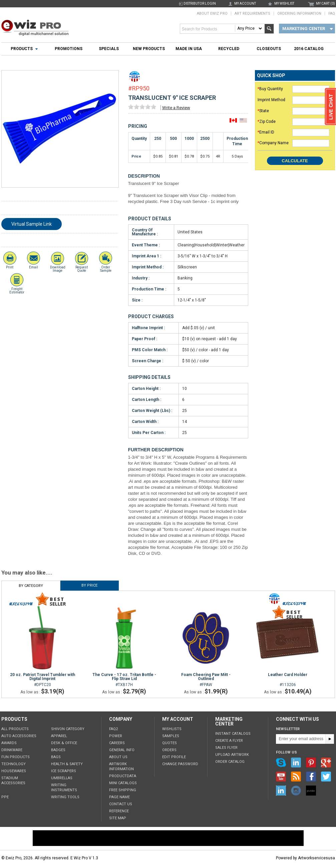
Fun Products (16, 757)
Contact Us (121, 804)
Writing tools (65, 797)
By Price (89, 585)
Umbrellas (62, 778)
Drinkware (12, 750)
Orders (169, 750)
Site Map (118, 818)
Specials (109, 49)
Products (22, 49)
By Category (31, 586)
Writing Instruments (64, 788)
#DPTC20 (43, 680)
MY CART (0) (325, 4)
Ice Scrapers (64, 771)
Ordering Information (299, 14)
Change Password (180, 764)
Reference (119, 811)
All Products (15, 729)
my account (245, 4)
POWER (116, 736)
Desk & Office (64, 743)
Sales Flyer (226, 748)
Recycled (229, 49)
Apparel (59, 736)
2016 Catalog (309, 49)
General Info (122, 750)
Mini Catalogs (123, 783)
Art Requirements (252, 14)
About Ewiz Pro (212, 14)
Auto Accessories (19, 736)
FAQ (332, 14)
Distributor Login (200, 4)
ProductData (123, 776)
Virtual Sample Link (32, 224)
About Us (118, 757)
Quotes (170, 743)
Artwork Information (121, 767)
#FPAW (206, 680)
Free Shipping (123, 790)
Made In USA (189, 49)
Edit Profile (174, 757)
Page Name (119, 797)
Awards (9, 743)
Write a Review (176, 108)
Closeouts (269, 49)
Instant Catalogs (233, 734)
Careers (117, 743)
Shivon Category (68, 729)
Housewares (14, 771)
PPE (5, 797)
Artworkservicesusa (316, 858)
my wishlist (284, 4)
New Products (149, 49)
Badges (58, 750)
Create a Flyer (229, 741)
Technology (14, 764)
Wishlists (172, 729)
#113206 (288, 680)
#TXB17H (124, 680)
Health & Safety (67, 764)
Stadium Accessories (13, 781)
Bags (56, 757)
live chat (330, 107)
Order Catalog (230, 762)
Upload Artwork (232, 755)
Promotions (69, 49)
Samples (171, 736)
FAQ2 (113, 729)
